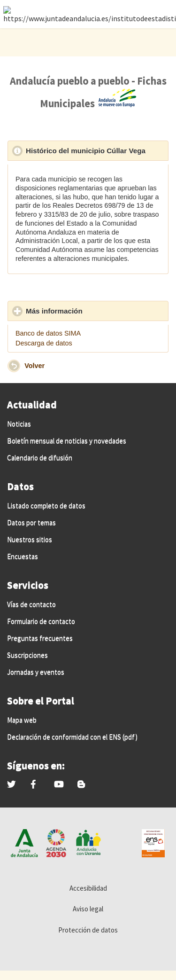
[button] (14, 366)
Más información (97, 311)
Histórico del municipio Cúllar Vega (97, 150)
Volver (34, 365)
